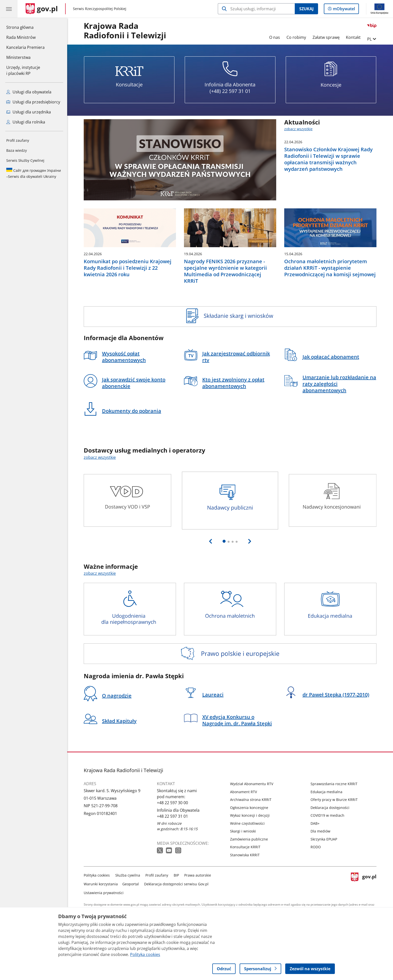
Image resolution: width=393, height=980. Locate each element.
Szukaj (306, 9)
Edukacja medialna (326, 792)
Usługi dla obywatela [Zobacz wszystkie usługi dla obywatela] (29, 92)
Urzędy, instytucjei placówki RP (23, 70)
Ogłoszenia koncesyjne (249, 808)
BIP (176, 875)
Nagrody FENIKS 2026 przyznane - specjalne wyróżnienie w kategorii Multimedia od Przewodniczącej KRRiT (225, 271)
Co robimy (296, 37)
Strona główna (25, 27)
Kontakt (353, 37)
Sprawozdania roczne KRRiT (334, 784)
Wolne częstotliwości (247, 823)
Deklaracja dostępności (330, 808)
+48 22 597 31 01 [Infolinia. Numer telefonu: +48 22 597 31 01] (172, 816)
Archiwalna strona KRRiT (251, 800)
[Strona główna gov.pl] (42, 9)
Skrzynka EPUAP (324, 839)
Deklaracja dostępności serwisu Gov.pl (176, 884)
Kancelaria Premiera (25, 47)
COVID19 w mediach (327, 815)
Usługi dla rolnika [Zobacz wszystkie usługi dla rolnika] (26, 122)
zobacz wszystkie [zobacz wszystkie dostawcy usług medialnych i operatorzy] (100, 457)
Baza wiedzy (17, 150)
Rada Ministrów (21, 37)
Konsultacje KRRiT (245, 847)
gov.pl (364, 883)
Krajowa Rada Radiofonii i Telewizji (125, 31)
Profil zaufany (18, 140)
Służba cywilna (128, 875)
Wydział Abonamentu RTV (252, 784)
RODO (316, 847)
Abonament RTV (243, 792)
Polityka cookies (97, 875)
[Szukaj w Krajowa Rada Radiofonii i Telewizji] (256, 9)
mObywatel (343, 10)
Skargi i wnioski (243, 831)
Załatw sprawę (326, 37)
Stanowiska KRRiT (245, 855)
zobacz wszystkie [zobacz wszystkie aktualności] (298, 129)
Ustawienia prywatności (104, 893)
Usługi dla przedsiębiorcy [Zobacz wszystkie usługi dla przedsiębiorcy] (33, 102)
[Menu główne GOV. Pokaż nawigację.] (9, 9)
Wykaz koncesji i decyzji (250, 815)
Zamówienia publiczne (249, 839)
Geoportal (131, 884)
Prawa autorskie (198, 875)
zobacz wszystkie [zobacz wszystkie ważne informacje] (100, 573)
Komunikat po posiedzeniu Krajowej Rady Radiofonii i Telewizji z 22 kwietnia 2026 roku (128, 268)
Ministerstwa (18, 57)
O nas (275, 37)
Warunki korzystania (101, 884)
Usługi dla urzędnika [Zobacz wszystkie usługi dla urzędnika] (29, 112)
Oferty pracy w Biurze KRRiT (334, 800)
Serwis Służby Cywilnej (25, 160)
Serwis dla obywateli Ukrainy (34, 173)
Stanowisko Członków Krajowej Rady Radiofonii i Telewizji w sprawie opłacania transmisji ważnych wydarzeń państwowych (328, 159)
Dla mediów (320, 831)
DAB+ (315, 823)
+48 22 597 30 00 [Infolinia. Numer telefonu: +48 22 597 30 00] (172, 803)
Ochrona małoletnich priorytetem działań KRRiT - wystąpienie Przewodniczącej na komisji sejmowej (330, 268)
